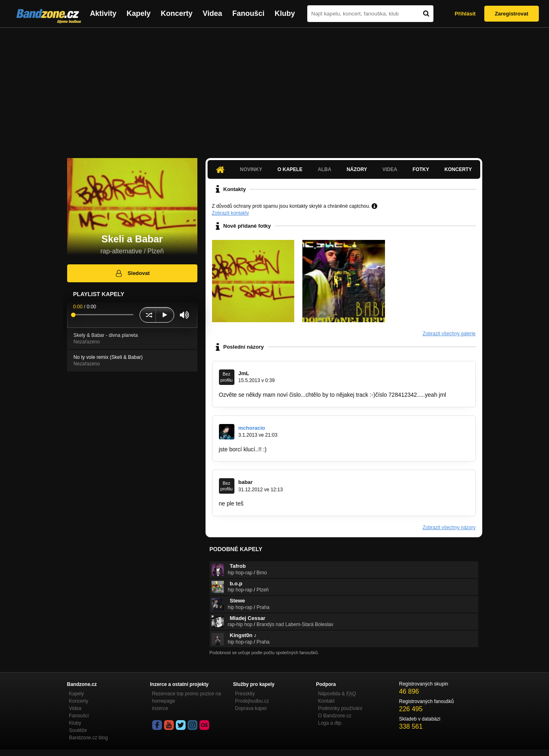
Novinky (251, 169)
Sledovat (132, 273)
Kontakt (327, 701)
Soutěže (78, 730)
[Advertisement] (275, 89)
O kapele (290, 169)
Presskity (245, 694)
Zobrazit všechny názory (449, 527)
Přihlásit (465, 14)
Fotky (421, 169)
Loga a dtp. (330, 723)
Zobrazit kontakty (231, 213)
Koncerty (177, 13)
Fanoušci (248, 13)
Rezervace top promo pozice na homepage (187, 697)
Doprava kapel (251, 708)
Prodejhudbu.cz (252, 701)
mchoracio (252, 428)
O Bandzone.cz (335, 716)
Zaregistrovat (512, 14)
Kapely (139, 13)
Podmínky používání (340, 708)
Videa (212, 13)
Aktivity (103, 13)
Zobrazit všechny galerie (449, 334)
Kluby (285, 13)
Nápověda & (337, 694)
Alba (325, 169)
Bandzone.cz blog (89, 738)
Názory (357, 169)
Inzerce (160, 708)
